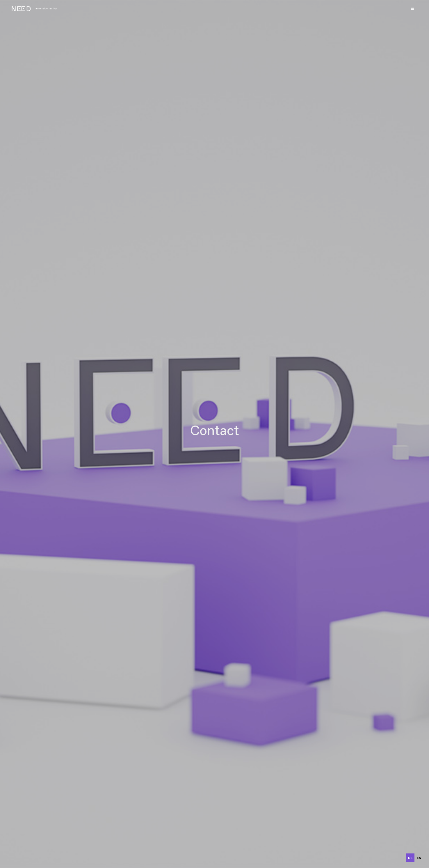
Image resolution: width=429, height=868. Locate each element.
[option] (419, 858)
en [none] (419, 858)
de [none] (410, 858)
